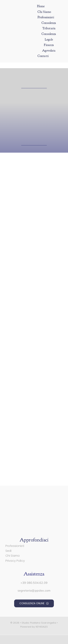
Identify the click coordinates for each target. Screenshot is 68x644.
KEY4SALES (42, 627)
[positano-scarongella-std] (19, 24)
